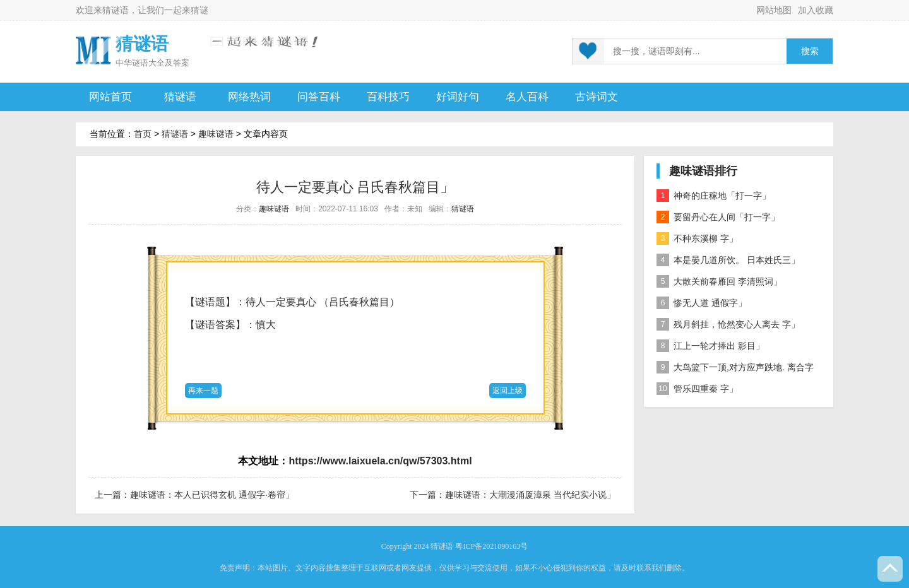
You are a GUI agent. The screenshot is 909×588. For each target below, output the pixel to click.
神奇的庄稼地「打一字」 (714, 196)
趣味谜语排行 (703, 171)
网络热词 (249, 97)
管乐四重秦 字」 (697, 389)
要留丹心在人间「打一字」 (718, 217)
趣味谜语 (216, 134)
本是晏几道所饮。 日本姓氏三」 (728, 260)
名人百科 (527, 97)
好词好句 (458, 97)
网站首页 (110, 97)
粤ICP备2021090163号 (491, 546)
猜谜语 (116, 10)
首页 (143, 134)
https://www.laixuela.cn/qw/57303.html (380, 461)
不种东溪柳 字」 (697, 238)
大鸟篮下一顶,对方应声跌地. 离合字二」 (735, 369)
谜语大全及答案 (161, 63)
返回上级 (508, 391)
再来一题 (203, 391)
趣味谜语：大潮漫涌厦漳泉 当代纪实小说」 (530, 495)
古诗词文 (597, 97)
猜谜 (199, 10)
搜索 (810, 51)
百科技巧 (388, 97)
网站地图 (774, 10)
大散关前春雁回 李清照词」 (719, 281)
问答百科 (319, 97)
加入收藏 (816, 10)
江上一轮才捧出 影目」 (710, 346)
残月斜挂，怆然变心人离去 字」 (728, 324)
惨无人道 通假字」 (702, 303)
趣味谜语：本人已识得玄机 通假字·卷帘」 (212, 495)
